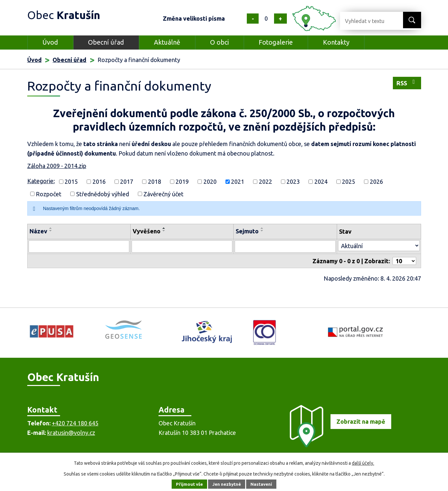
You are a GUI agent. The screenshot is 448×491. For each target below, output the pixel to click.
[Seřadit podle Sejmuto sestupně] (262, 231)
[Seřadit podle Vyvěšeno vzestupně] (164, 228)
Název (38, 231)
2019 (182, 181)
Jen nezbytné (227, 484)
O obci (219, 42)
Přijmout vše (188, 484)
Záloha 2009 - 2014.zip (57, 166)
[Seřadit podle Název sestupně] (51, 231)
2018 (155, 181)
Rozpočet (49, 194)
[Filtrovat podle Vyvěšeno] (182, 246)
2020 (210, 181)
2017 (127, 181)
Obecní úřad (106, 42)
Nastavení (263, 484)
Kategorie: (41, 181)
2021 (238, 181)
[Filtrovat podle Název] (79, 246)
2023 (293, 181)
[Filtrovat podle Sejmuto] (285, 246)
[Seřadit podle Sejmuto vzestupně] (262, 228)
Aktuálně (167, 42)
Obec (67, 15)
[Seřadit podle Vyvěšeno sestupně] (164, 231)
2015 (71, 181)
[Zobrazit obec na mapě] (338, 445)
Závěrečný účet (163, 194)
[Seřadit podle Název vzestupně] (51, 228)
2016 (99, 181)
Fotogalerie (276, 42)
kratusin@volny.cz (71, 433)
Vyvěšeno (147, 231)
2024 (321, 181)
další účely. (363, 463)
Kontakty (336, 42)
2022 (266, 181)
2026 (376, 181)
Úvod (50, 42)
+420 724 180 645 (75, 423)
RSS (407, 83)
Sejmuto (247, 231)
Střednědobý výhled (103, 194)
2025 (349, 181)
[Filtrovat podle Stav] (379, 246)
